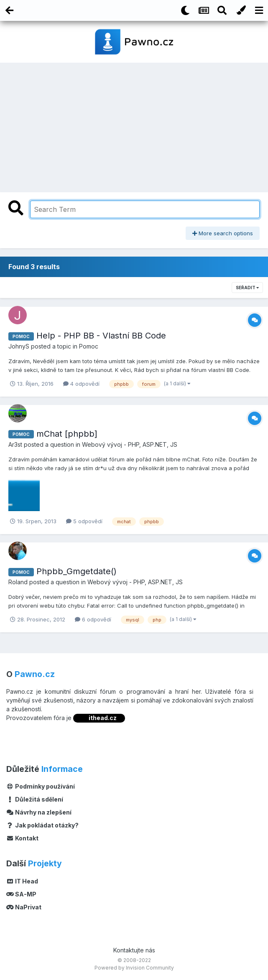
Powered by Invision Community (134, 968)
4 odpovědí (81, 384)
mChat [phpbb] (67, 434)
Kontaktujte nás (134, 950)
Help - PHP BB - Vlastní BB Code (101, 336)
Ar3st (15, 444)
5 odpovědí (84, 521)
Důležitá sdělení (35, 799)
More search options (223, 233)
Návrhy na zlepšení (39, 812)
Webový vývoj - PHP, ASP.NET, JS (130, 444)
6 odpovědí (93, 619)
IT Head (22, 881)
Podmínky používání (41, 786)
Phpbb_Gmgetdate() (77, 571)
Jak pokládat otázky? (42, 825)
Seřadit (247, 288)
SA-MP (21, 894)
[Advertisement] (134, 125)
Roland (18, 582)
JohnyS (19, 346)
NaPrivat (24, 907)
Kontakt (22, 838)
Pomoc (89, 346)
